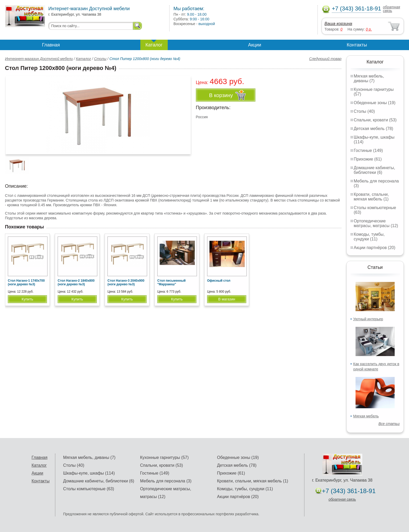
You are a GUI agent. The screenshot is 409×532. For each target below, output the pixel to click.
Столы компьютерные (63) (89, 489)
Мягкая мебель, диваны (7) (369, 78)
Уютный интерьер (368, 319)
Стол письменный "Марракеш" (172, 282)
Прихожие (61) (368, 159)
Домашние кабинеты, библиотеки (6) (374, 170)
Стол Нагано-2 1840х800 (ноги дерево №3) (76, 282)
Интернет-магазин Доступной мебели (39, 59)
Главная (51, 45)
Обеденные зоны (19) (375, 103)
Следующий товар (325, 59)
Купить (27, 299)
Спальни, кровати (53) (375, 120)
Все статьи (389, 424)
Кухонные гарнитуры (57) (164, 457)
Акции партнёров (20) (375, 248)
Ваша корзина (338, 24)
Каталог (154, 45)
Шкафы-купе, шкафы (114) (89, 473)
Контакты (357, 45)
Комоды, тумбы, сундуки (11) (369, 237)
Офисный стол (219, 281)
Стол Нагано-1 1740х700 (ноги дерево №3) (26, 282)
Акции (255, 45)
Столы (100, 59)
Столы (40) (364, 111)
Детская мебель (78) (373, 129)
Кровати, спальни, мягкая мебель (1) (371, 197)
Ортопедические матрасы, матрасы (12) (376, 223)
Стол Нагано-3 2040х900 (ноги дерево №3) (126, 282)
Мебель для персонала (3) (166, 481)
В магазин (227, 299)
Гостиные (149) (368, 150)
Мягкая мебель (366, 416)
